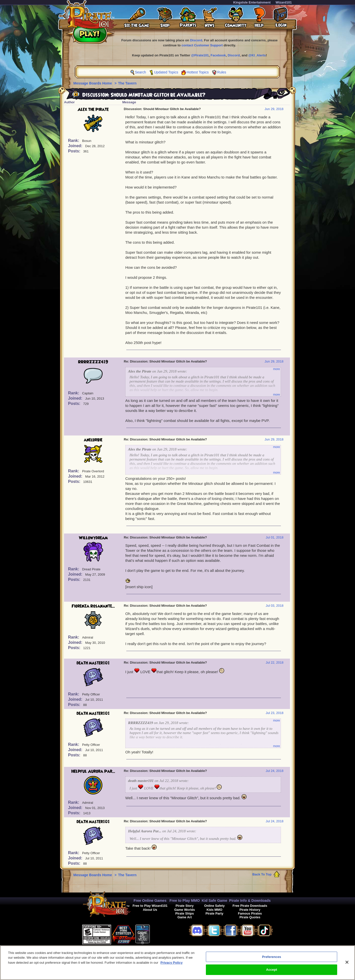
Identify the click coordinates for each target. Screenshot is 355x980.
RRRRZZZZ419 (93, 362)
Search (140, 72)
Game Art (185, 917)
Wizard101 (284, 2)
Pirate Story (185, 906)
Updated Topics (166, 72)
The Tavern (127, 83)
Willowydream (93, 538)
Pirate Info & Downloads (250, 901)
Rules (222, 72)
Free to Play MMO (185, 901)
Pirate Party (215, 913)
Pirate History (250, 910)
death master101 (93, 663)
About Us (150, 910)
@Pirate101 (200, 55)
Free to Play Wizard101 (150, 906)
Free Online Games (150, 901)
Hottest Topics (198, 72)
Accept (272, 972)
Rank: (74, 141)
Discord (196, 40)
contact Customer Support (202, 45)
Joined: (76, 146)
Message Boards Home (93, 83)
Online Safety (214, 906)
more (277, 369)
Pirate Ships (185, 913)
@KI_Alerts (257, 55)
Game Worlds (185, 910)
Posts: (75, 151)
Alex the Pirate (93, 110)
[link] (162, 934)
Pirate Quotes (250, 917)
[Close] (347, 964)
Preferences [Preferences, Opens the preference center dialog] (272, 959)
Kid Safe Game (214, 901)
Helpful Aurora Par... (93, 771)
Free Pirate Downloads (250, 906)
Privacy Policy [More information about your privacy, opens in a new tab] (171, 965)
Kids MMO (215, 910)
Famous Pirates (250, 913)
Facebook (218, 55)
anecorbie (93, 440)
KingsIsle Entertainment (252, 2)
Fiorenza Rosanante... (93, 606)
